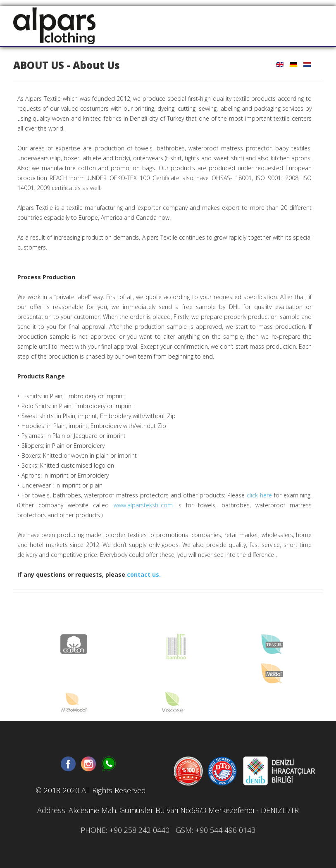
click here (259, 495)
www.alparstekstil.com (143, 505)
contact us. (144, 574)
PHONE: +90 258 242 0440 (125, 830)
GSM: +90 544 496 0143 (216, 830)
